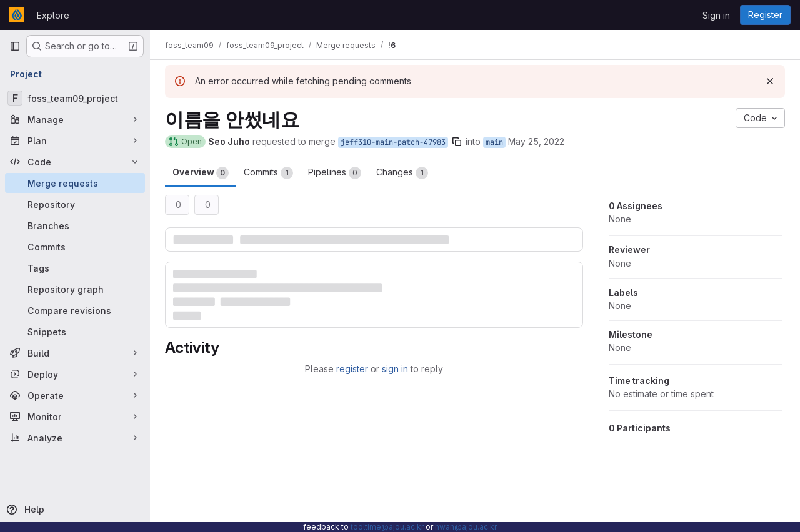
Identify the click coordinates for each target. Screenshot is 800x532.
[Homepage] (17, 15)
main (494, 142)
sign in (395, 369)
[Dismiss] (770, 81)
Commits (268, 173)
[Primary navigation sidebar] (15, 46)
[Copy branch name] (457, 142)
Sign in (716, 15)
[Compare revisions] (75, 310)
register (352, 369)
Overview (201, 173)
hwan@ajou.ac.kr (466, 527)
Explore (53, 15)
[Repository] (75, 204)
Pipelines (335, 173)
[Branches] (75, 225)
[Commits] (75, 247)
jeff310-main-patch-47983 (393, 142)
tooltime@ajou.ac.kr (387, 527)
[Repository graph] (75, 289)
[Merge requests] (75, 183)
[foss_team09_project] (75, 98)
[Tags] (75, 268)
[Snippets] (75, 332)
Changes (402, 173)
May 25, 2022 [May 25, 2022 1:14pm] (536, 141)
